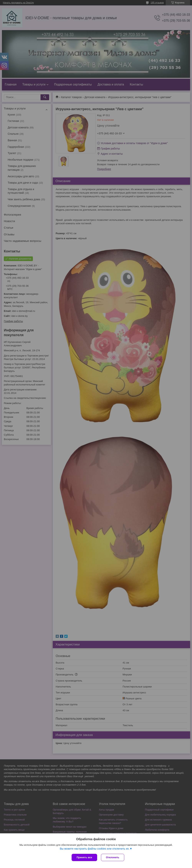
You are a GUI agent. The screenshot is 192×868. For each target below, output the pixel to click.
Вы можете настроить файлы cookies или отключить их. (95, 849)
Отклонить (113, 857)
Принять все (84, 857)
